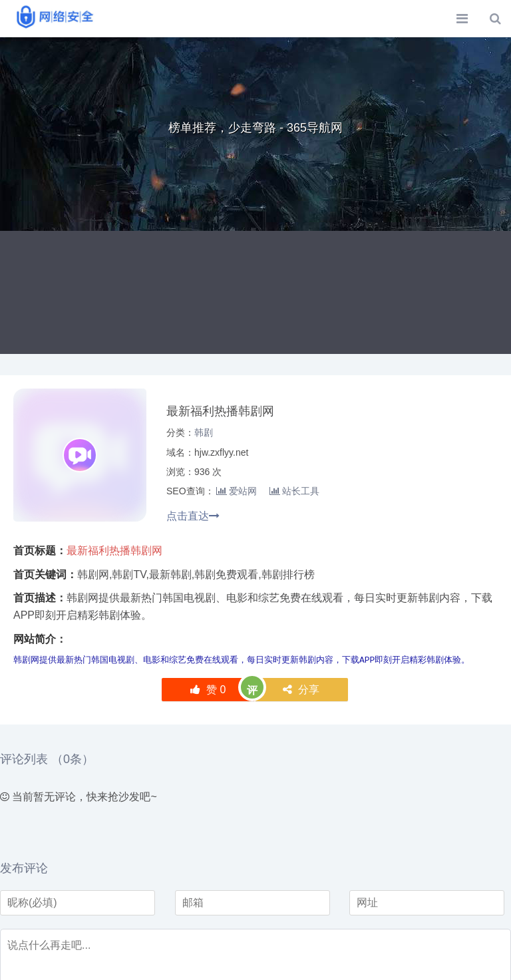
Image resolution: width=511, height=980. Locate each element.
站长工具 (294, 491)
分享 (301, 690)
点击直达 (193, 516)
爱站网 (237, 491)
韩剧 (204, 432)
